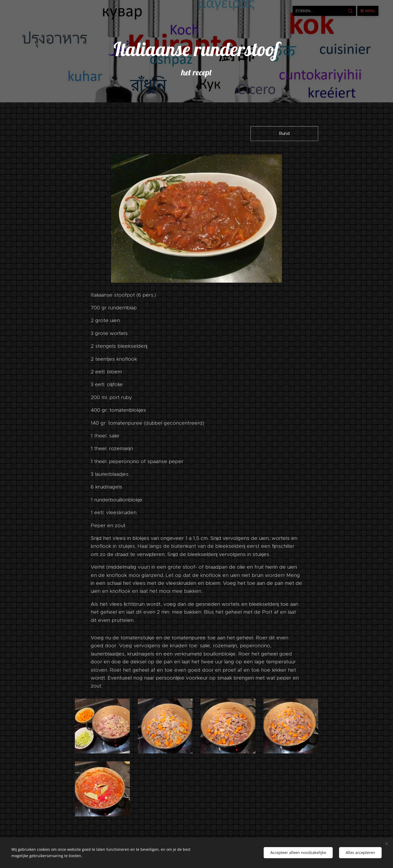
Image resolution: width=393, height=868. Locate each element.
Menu (368, 11)
